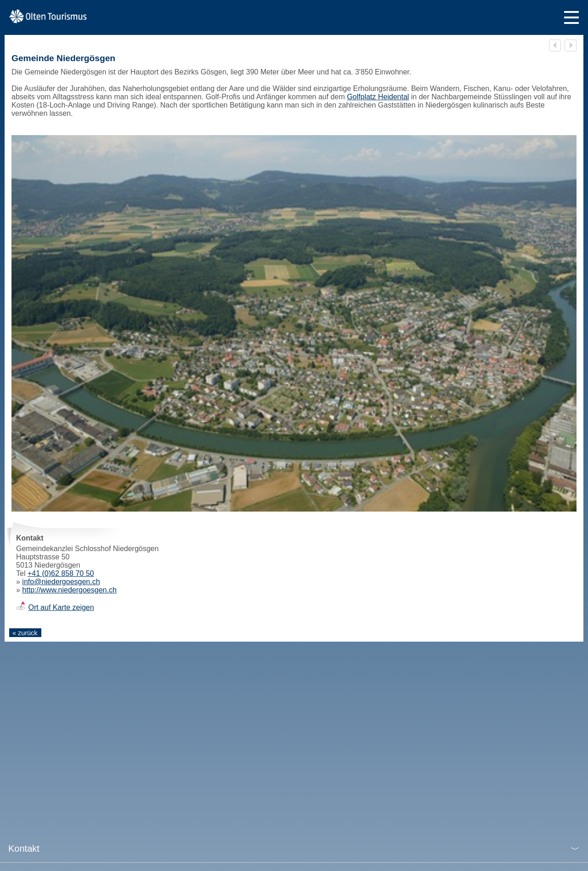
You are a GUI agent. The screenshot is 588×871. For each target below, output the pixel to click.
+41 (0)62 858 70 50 (61, 573)
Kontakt (24, 848)
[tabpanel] (294, 323)
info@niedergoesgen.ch (61, 582)
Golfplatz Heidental (378, 97)
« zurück (25, 633)
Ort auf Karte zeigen (61, 607)
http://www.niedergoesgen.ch (69, 590)
